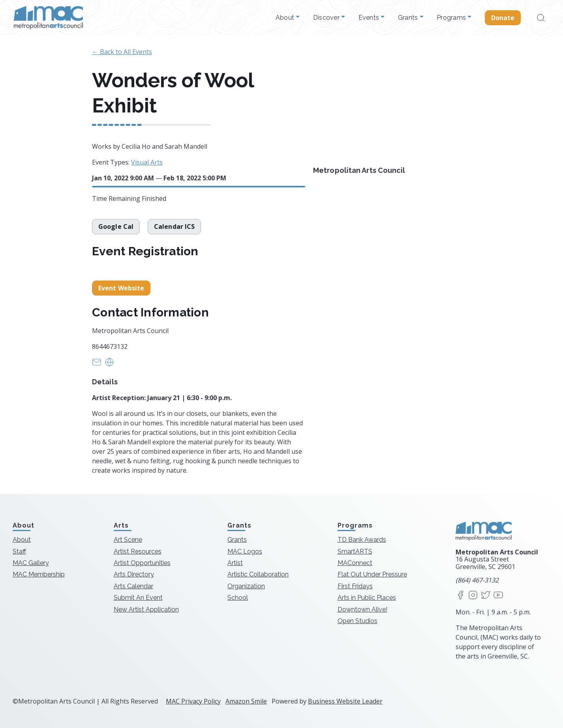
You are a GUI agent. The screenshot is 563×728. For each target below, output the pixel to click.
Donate (503, 18)
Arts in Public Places (367, 598)
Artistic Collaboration (258, 574)
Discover (327, 18)
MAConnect (355, 563)
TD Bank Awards (362, 540)
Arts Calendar (133, 586)
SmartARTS (355, 551)
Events (370, 18)
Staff (19, 551)
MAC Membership (39, 574)
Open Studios (358, 621)
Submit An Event (138, 598)
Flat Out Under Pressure (372, 574)
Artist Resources (138, 551)
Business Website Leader (345, 701)
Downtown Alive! (362, 609)
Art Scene (128, 540)
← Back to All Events (122, 52)
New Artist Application (146, 609)
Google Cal (116, 226)
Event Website (121, 288)
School (238, 598)
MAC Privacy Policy (193, 701)
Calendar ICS (174, 226)
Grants (409, 18)
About (286, 18)
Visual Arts (147, 162)
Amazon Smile (246, 701)
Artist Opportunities (142, 563)
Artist (235, 563)
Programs (452, 18)
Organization (246, 586)
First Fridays (355, 586)
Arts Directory (134, 574)
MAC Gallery (31, 563)
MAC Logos (245, 551)
